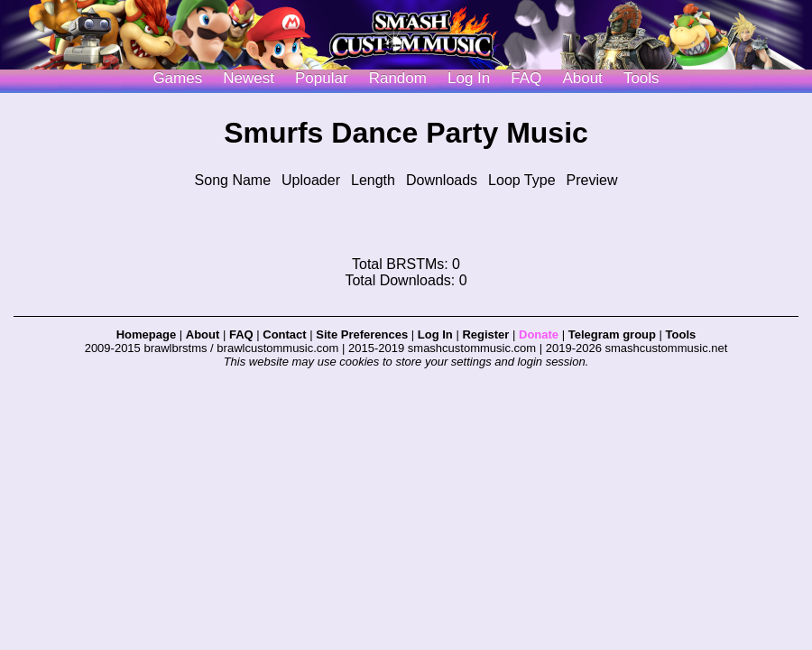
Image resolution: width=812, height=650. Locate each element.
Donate (539, 334)
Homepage (146, 334)
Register (485, 334)
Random (398, 78)
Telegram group (612, 334)
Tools (641, 78)
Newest (249, 78)
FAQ (526, 78)
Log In (435, 334)
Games (177, 78)
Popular (322, 78)
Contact (284, 334)
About (582, 78)
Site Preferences (362, 334)
